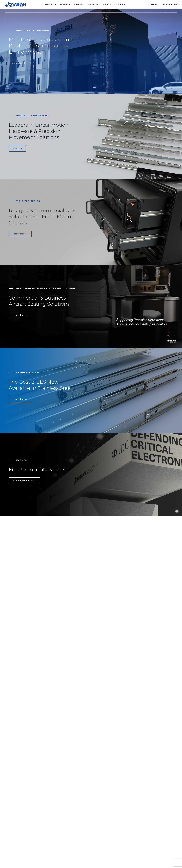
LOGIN (154, 4)
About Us (19, 63)
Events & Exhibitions (25, 481)
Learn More (20, 234)
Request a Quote (171, 4)
